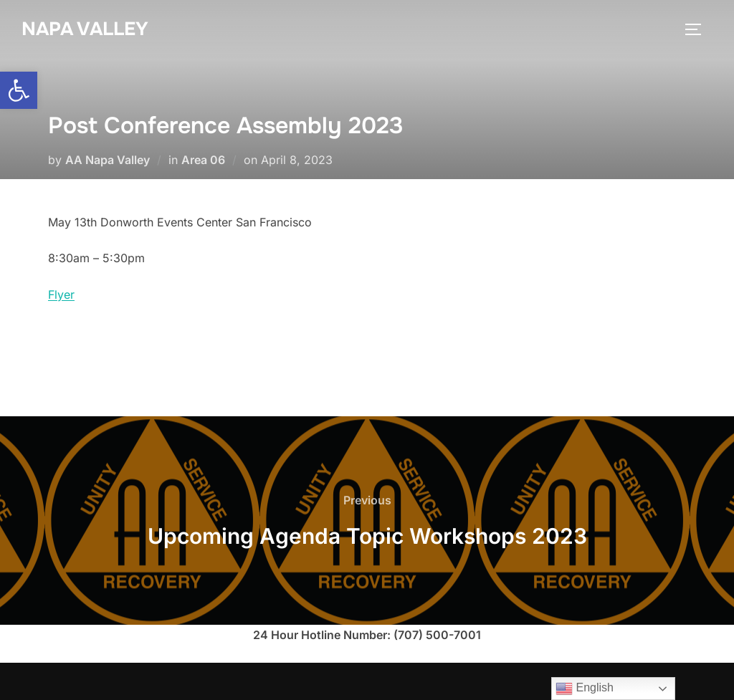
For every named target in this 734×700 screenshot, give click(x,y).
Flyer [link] (61, 294)
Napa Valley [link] (85, 29)
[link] (19, 90)
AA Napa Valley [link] (108, 160)
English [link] (585, 689)
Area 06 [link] (203, 160)
